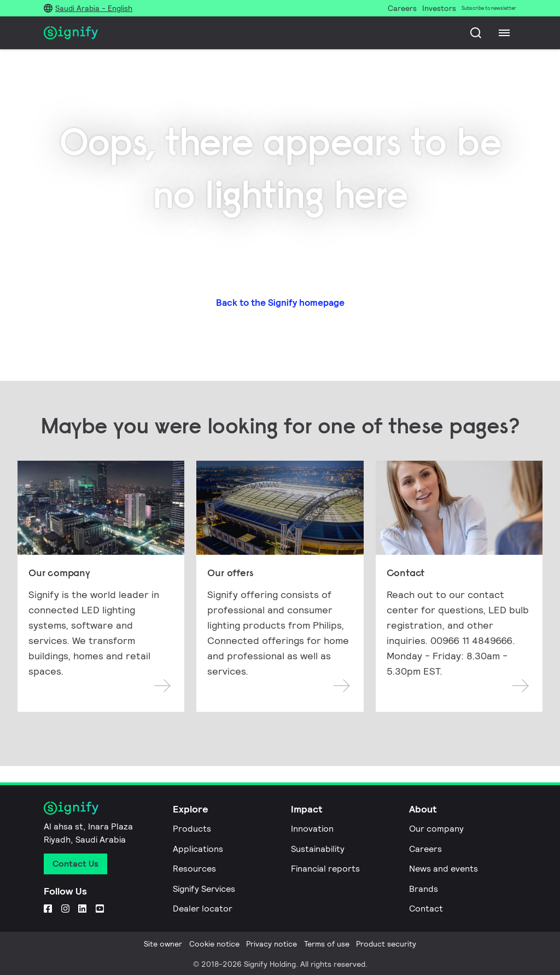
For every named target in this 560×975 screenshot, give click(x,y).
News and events (444, 869)
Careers (425, 849)
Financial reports (325, 869)
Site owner (163, 944)
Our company (436, 829)
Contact (426, 909)
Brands (424, 889)
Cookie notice (214, 944)
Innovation (312, 829)
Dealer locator (203, 909)
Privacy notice (272, 944)
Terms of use (327, 944)
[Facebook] (48, 908)
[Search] (476, 33)
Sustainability (318, 849)
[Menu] (504, 33)
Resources (194, 869)
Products (192, 829)
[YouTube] (100, 908)
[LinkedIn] (82, 908)
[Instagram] (65, 908)
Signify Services (204, 889)
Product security (386, 944)
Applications (198, 849)
